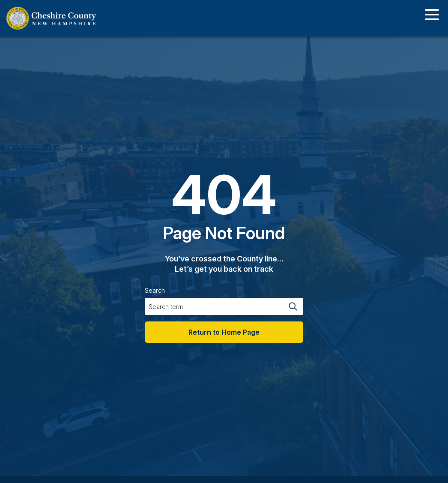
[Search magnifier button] (293, 306)
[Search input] (213, 306)
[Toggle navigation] (432, 16)
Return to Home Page (224, 332)
